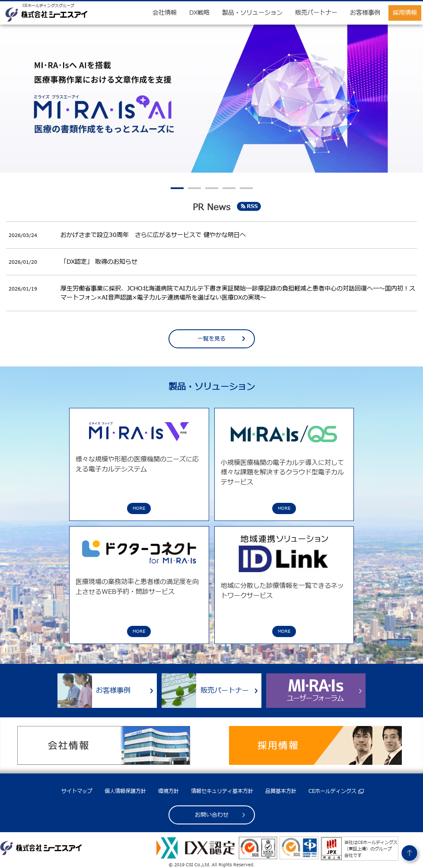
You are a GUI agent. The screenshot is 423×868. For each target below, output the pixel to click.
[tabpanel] (211, 99)
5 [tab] (246, 188)
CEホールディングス (332, 791)
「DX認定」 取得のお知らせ (99, 262)
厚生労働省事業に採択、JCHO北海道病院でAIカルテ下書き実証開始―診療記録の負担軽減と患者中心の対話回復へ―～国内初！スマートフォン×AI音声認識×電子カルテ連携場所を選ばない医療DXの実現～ (238, 293)
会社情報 (165, 13)
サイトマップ (77, 791)
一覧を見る (211, 339)
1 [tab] (177, 188)
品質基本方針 (281, 791)
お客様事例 (365, 13)
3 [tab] (212, 188)
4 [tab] (229, 188)
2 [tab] (194, 188)
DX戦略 (199, 13)
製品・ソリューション (252, 13)
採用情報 (405, 13)
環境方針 (169, 791)
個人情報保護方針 (125, 791)
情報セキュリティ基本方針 (222, 791)
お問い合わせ (212, 815)
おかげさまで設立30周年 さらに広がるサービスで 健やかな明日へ (153, 235)
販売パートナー (316, 13)
